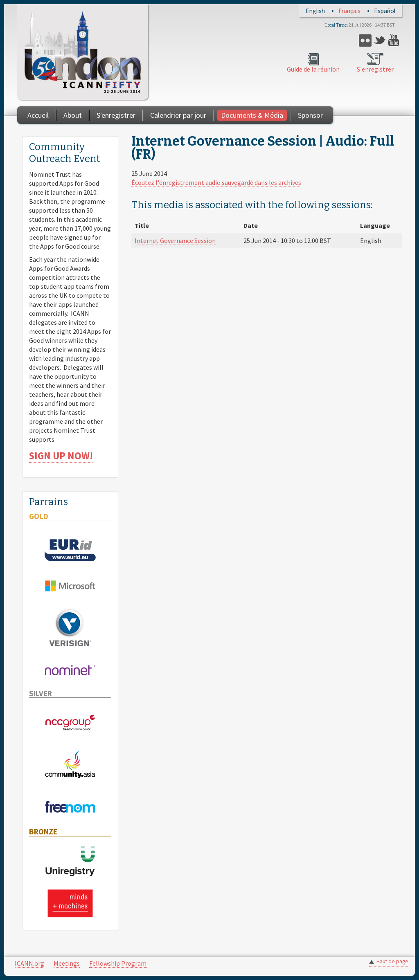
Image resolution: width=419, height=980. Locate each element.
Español (385, 11)
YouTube (395, 40)
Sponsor (310, 115)
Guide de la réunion (313, 69)
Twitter (380, 40)
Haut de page (392, 961)
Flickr (365, 40)
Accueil (38, 115)
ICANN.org (29, 963)
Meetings (67, 963)
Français (349, 11)
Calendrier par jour (178, 115)
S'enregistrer (375, 69)
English (315, 11)
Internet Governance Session (175, 241)
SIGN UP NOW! (61, 456)
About (73, 115)
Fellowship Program (118, 963)
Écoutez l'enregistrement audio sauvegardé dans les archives (216, 182)
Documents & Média (252, 115)
